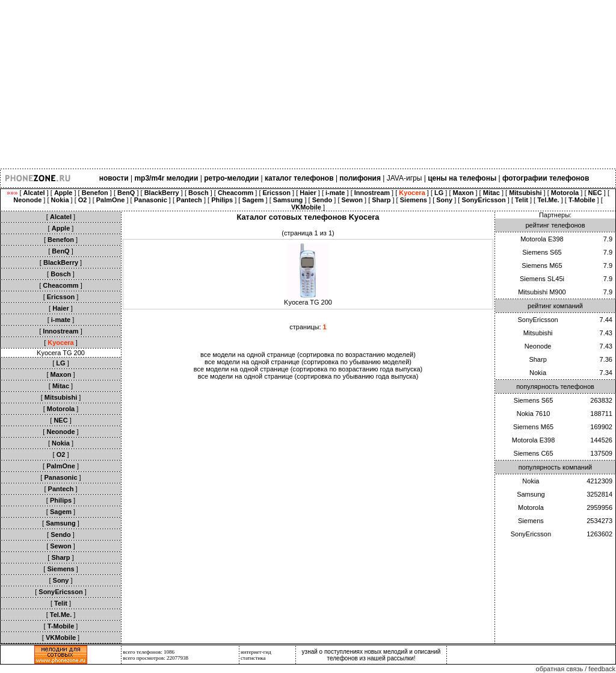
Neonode (538, 346)
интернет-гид (256, 652)
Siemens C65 (534, 453)
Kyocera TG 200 (61, 353)
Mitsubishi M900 (542, 292)
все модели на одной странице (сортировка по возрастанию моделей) (308, 355)
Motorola (531, 507)
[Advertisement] (308, 84)
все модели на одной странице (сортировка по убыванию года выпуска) (308, 376)
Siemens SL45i (542, 279)
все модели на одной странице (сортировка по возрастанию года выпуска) (308, 369)
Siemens (531, 521)
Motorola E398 (542, 239)
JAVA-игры (405, 178)
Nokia (538, 373)
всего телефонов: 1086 (149, 652)
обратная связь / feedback (576, 669)
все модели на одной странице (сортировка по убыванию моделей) (308, 362)
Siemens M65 (542, 265)
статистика (253, 658)
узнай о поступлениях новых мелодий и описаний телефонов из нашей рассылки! (371, 655)
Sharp (537, 359)
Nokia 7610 (534, 414)
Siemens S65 (542, 252)
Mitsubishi (538, 333)
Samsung (531, 494)
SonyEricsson (537, 320)
